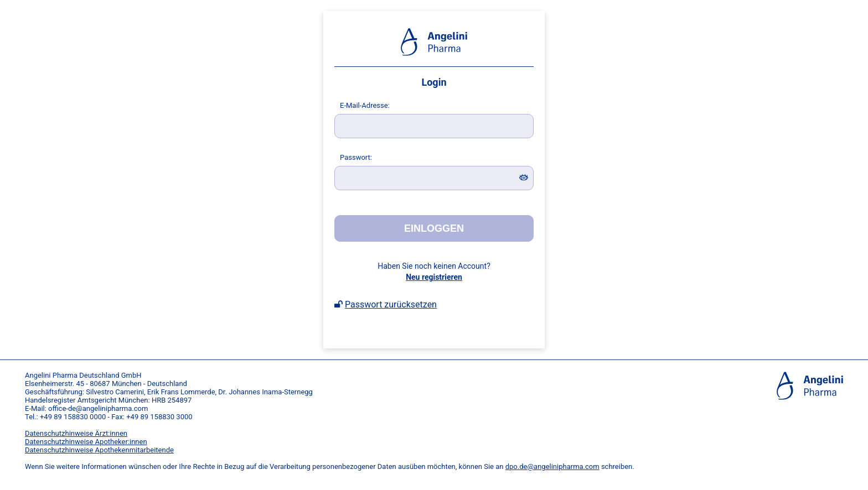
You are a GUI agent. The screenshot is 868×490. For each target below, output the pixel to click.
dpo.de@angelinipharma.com (552, 466)
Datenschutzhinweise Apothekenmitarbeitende (99, 450)
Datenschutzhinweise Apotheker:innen (86, 442)
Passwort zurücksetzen (391, 304)
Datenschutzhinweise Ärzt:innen (76, 433)
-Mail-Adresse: (365, 105)
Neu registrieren (434, 277)
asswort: (356, 157)
